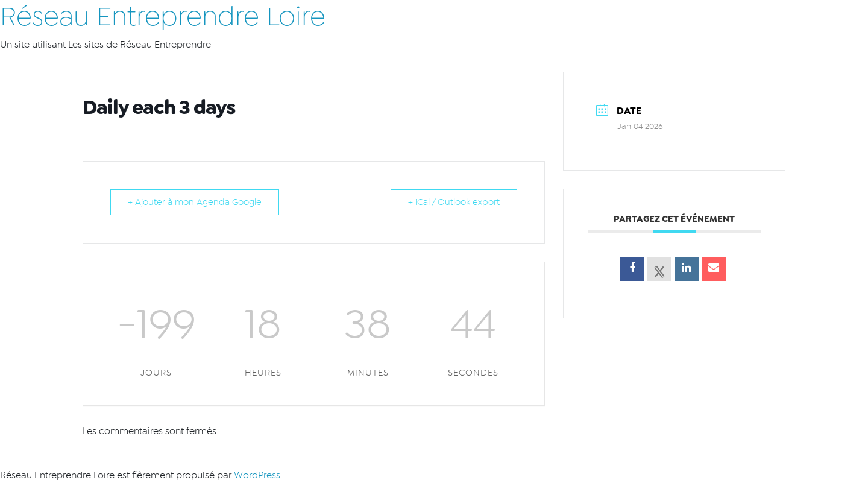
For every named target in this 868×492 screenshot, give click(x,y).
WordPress (257, 475)
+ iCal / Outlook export (454, 202)
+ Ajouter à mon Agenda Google (195, 202)
